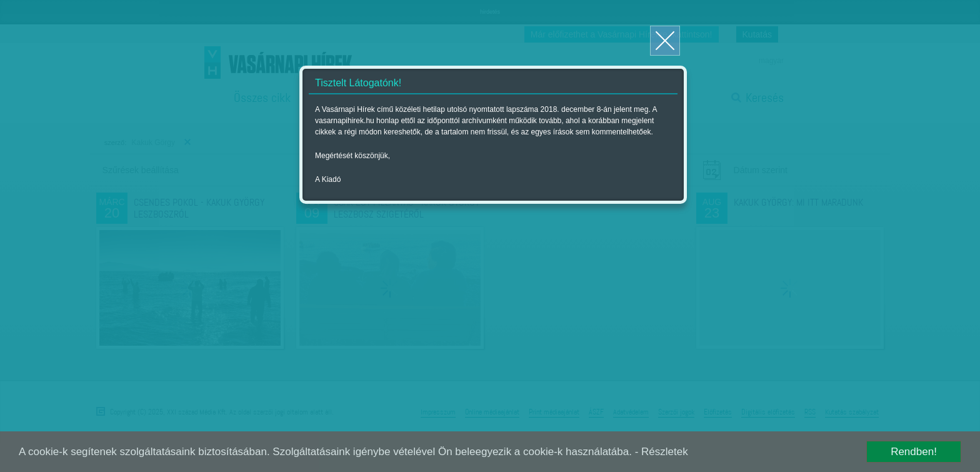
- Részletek (662, 452)
